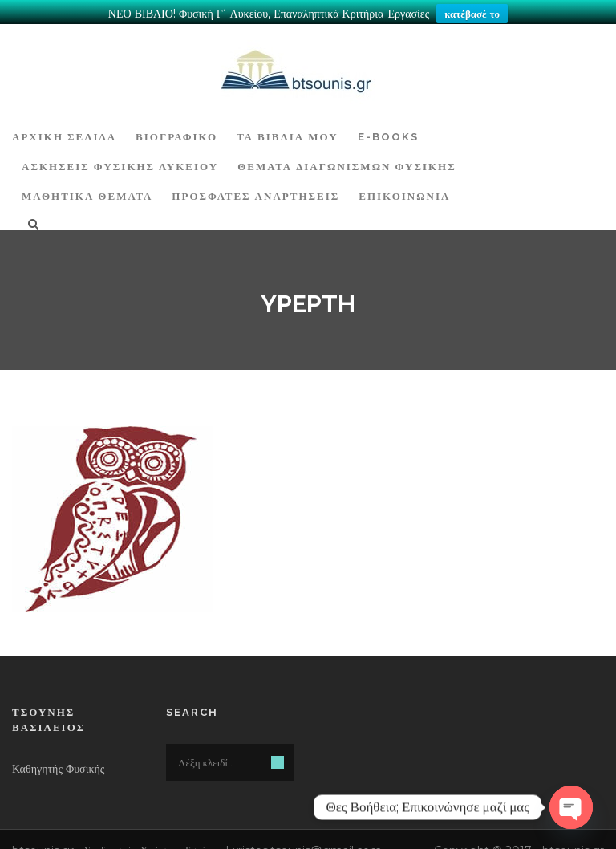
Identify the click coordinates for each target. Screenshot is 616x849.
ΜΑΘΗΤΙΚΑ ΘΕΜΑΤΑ (87, 189)
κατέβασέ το (472, 14)
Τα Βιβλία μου (287, 130)
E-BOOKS (388, 130)
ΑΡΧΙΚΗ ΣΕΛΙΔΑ (64, 130)
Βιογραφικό (176, 130)
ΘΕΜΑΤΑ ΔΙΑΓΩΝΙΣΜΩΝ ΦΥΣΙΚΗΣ (347, 159)
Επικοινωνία (404, 189)
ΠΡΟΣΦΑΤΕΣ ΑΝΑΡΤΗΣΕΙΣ (255, 189)
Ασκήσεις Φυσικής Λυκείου (120, 159)
